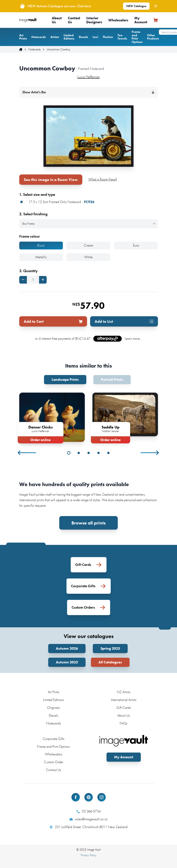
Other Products (153, 37)
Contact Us (74, 20)
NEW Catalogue (136, 6)
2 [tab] (79, 453)
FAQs (124, 723)
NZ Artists (124, 692)
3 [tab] (89, 453)
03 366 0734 (89, 811)
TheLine (108, 37)
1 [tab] (69, 453)
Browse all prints (88, 523)
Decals (83, 37)
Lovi (95, 37)
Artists (55, 37)
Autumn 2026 (67, 648)
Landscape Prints (65, 380)
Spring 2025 (110, 648)
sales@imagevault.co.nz (89, 819)
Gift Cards (124, 708)
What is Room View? (103, 179)
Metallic (41, 257)
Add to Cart (53, 321)
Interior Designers (94, 20)
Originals (53, 708)
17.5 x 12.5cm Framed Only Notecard (57, 202)
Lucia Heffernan (89, 77)
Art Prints (23, 37)
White (88, 257)
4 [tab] (99, 453)
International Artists (124, 700)
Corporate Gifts (54, 739)
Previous (27, 453)
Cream (88, 245)
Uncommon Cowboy (58, 49)
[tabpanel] (52, 417)
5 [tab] (108, 453)
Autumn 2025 (67, 662)
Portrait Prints (112, 380)
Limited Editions (69, 37)
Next (150, 453)
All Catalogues (110, 662)
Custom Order (54, 762)
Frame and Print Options (137, 37)
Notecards (39, 37)
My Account (141, 20)
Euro (136, 245)
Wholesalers (118, 20)
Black (41, 245)
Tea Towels (122, 37)
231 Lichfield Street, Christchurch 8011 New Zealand (88, 827)
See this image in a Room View (51, 180)
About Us (57, 20)
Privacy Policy (88, 855)
